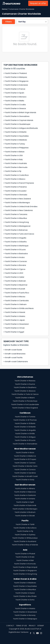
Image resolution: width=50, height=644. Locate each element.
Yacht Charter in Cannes (25, 463)
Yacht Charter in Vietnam (16, 304)
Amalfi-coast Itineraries (15, 354)
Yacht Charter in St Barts (25, 423)
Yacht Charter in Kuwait (15, 289)
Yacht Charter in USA (14, 155)
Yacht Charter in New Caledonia (19, 210)
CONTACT (10, 626)
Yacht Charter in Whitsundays (25, 538)
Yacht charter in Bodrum (25, 512)
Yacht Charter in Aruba (15, 257)
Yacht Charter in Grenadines (17, 116)
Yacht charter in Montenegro (25, 509)
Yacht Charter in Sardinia (25, 473)
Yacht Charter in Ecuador (16, 191)
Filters (9, 22)
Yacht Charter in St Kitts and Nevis (19, 308)
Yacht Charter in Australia (16, 163)
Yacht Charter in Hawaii (15, 312)
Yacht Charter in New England (25, 408)
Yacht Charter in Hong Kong (17, 222)
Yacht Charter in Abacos (25, 391)
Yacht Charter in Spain (15, 93)
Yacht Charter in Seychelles (17, 136)
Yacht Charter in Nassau (25, 381)
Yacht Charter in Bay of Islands (25, 545)
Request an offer (38, 3)
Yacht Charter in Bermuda (16, 167)
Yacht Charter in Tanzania (16, 214)
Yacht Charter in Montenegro (18, 203)
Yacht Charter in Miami (25, 398)
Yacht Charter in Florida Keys (25, 401)
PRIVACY (32, 626)
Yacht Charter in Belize (15, 152)
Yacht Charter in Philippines (17, 148)
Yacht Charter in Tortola (25, 417)
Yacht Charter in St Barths (16, 242)
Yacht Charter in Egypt (15, 332)
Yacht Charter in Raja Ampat (25, 567)
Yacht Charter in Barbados (16, 254)
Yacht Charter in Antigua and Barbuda (21, 128)
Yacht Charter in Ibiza (25, 453)
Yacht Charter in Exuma (25, 384)
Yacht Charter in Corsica (25, 470)
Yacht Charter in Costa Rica (17, 175)
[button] (32, 22)
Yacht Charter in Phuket (25, 554)
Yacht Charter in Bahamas (16, 230)
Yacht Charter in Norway (25, 615)
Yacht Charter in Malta (15, 101)
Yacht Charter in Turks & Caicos (25, 394)
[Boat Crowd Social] (31, 632)
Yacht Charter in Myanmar (16, 285)
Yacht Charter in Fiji (13, 171)
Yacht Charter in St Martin (16, 132)
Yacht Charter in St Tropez (25, 459)
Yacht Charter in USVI (14, 273)
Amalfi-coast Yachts (14, 358)
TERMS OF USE (21, 626)
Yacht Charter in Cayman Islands (19, 120)
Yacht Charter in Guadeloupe (18, 124)
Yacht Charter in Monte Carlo (25, 466)
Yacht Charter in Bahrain (15, 281)
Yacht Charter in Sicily (25, 480)
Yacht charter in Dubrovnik (25, 505)
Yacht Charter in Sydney (25, 535)
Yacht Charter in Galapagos (25, 619)
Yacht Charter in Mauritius (16, 218)
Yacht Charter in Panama (16, 187)
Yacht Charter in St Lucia (15, 250)
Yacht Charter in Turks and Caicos (20, 234)
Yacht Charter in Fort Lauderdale (25, 404)
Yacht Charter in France (15, 89)
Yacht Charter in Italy (14, 159)
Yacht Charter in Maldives (16, 140)
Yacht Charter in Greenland (17, 324)
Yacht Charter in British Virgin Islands (21, 112)
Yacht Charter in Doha (25, 600)
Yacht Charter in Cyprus (15, 269)
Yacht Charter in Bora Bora (25, 528)
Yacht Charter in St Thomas (25, 420)
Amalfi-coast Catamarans (16, 362)
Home (4, 9)
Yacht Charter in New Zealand (18, 199)
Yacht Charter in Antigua (25, 437)
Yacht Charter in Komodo (25, 564)
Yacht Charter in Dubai (25, 593)
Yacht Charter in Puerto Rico (17, 293)
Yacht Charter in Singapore (17, 81)
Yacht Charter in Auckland (25, 541)
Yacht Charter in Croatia (15, 105)
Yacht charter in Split (25, 502)
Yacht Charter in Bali (25, 560)
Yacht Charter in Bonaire (16, 265)
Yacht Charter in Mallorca (25, 456)
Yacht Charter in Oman (15, 328)
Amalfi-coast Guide (14, 350)
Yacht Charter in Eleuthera (25, 387)
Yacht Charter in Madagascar (18, 226)
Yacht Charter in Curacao (16, 261)
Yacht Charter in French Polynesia (19, 183)
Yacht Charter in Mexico (15, 179)
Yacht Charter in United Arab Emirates (21, 206)
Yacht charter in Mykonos (25, 492)
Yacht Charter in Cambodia (17, 301)
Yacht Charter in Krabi (25, 557)
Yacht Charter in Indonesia (16, 85)
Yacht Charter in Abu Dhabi (25, 596)
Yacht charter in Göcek (25, 516)
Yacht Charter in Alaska (15, 316)
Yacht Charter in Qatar (15, 277)
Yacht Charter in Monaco (16, 97)
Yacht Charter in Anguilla (16, 238)
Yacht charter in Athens (25, 489)
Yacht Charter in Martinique (17, 246)
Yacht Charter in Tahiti (25, 524)
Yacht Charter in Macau (15, 297)
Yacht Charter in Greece (15, 108)
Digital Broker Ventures (19, 632)
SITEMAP (41, 626)
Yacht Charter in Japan (15, 320)
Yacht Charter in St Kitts (25, 434)
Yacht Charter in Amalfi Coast (25, 476)
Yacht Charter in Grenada (16, 195)
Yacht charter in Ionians (25, 499)
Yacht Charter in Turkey (15, 144)
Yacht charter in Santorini (25, 495)
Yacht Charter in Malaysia (16, 77)
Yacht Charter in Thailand (16, 73)
